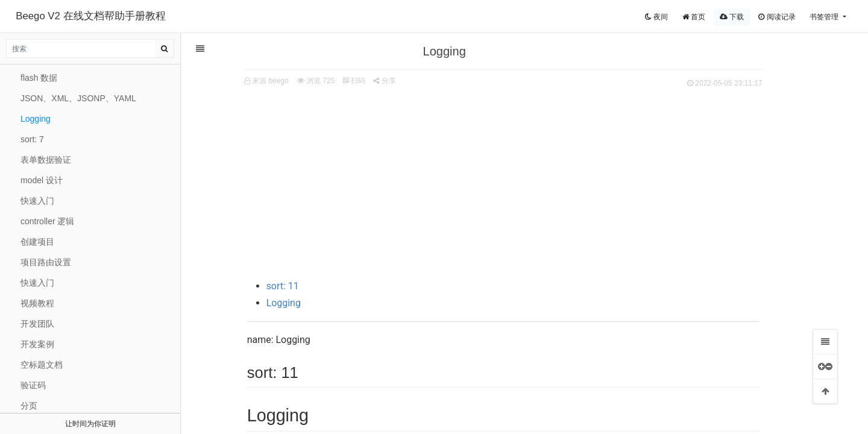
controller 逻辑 (47, 221)
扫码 (370, 81)
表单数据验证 (46, 160)
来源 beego (285, 81)
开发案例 (37, 344)
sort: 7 (32, 139)
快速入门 (37, 201)
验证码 (33, 385)
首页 (694, 17)
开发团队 (37, 324)
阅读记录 (777, 17)
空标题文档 (42, 365)
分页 (29, 406)
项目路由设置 (46, 262)
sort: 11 (298, 286)
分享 (400, 81)
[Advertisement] (518, 181)
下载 (732, 17)
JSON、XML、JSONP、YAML (78, 98)
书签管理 (825, 17)
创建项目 (37, 242)
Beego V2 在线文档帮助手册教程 (90, 16)
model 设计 (42, 180)
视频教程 (37, 303)
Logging (299, 303)
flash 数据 (39, 78)
